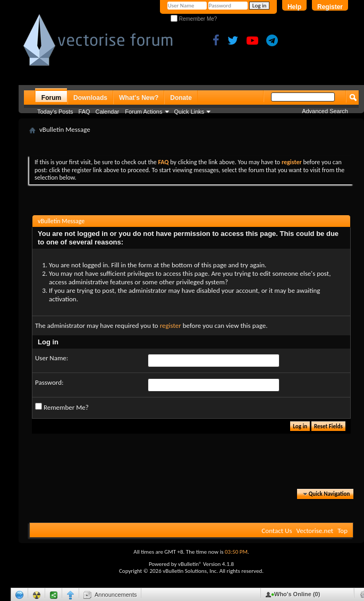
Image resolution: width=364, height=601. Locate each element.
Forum (51, 98)
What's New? (139, 98)
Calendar (108, 112)
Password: (49, 382)
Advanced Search (325, 111)
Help (294, 7)
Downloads (90, 98)
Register (330, 7)
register (171, 325)
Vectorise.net (315, 531)
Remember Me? (194, 19)
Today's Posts (55, 112)
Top (342, 531)
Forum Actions (143, 112)
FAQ (84, 112)
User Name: (52, 358)
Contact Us (277, 531)
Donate (181, 98)
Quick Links (189, 112)
